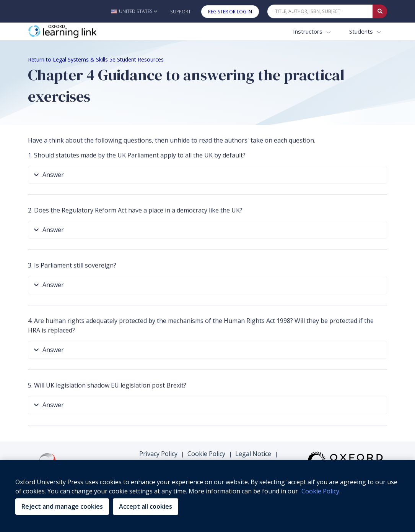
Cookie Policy (206, 454)
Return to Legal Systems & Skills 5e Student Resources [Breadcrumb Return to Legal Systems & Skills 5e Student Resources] (96, 59)
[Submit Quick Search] (380, 11)
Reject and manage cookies (62, 506)
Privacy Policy (158, 454)
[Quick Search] (320, 11)
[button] (134, 11)
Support (181, 12)
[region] (207, 496)
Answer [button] (49, 175)
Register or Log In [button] (230, 12)
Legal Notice (253, 454)
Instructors (308, 31)
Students (362, 31)
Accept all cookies (146, 506)
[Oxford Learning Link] (85, 32)
